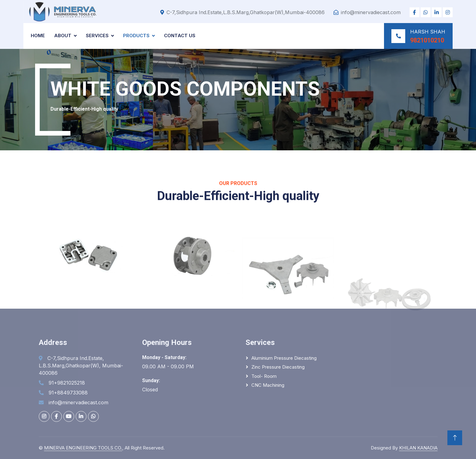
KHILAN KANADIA (418, 448)
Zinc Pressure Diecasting (278, 367)
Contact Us (180, 36)
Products (136, 36)
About (63, 36)
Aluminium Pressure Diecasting (284, 358)
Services (97, 36)
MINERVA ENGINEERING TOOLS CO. (83, 448)
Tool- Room (264, 376)
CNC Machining (268, 385)
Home (38, 36)
